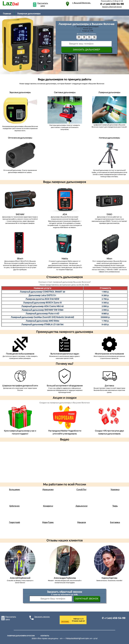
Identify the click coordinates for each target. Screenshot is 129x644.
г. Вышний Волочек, (82, 3)
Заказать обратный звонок (112, 7)
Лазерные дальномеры (29, 14)
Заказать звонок (42, 617)
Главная (7, 14)
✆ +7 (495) (114, 618)
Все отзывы (65, 622)
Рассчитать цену (43, 5)
